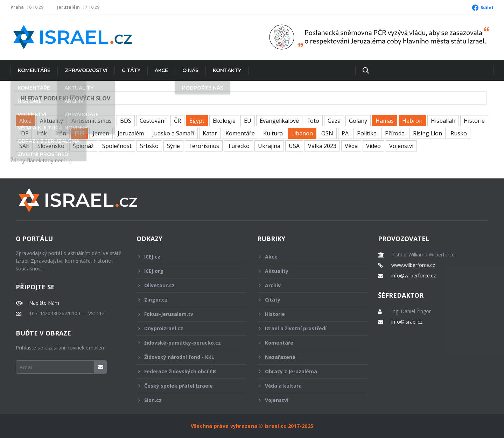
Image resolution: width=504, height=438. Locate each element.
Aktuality (51, 121)
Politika (367, 133)
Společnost (117, 146)
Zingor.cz (187, 300)
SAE (24, 146)
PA (345, 133)
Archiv (308, 285)
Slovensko (51, 146)
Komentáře (34, 70)
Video (373, 146)
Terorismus (204, 146)
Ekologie (224, 121)
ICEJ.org (187, 271)
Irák (42, 133)
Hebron (412, 121)
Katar (210, 133)
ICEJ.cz (187, 257)
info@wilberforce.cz (414, 276)
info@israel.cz (407, 322)
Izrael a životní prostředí (308, 328)
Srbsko (149, 146)
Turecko (239, 146)
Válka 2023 (322, 146)
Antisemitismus (92, 121)
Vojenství (401, 146)
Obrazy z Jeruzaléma (308, 371)
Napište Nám (44, 303)
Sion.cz (187, 400)
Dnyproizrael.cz (187, 328)
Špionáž (83, 146)
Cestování (153, 121)
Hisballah (443, 121)
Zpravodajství (86, 70)
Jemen (101, 133)
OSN (327, 133)
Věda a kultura (308, 386)
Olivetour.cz (187, 285)
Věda (351, 146)
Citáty (131, 70)
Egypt (197, 121)
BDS (126, 121)
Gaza (334, 121)
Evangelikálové (279, 121)
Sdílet (487, 8)
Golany (358, 121)
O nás (190, 70)
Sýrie (173, 146)
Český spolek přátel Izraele (187, 386)
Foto (313, 121)
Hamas (385, 121)
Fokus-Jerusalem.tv (187, 314)
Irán (61, 133)
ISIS (79, 133)
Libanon (302, 133)
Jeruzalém (131, 133)
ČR (177, 121)
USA (294, 146)
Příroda (395, 133)
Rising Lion (428, 133)
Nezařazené (308, 357)
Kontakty (227, 70)
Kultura (273, 133)
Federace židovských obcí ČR (187, 371)
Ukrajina (269, 146)
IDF (24, 133)
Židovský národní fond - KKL (187, 357)
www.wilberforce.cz (413, 265)
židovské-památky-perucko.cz (187, 343)
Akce (161, 70)
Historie (474, 121)
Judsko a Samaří (173, 133)
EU (248, 121)
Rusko (459, 133)
